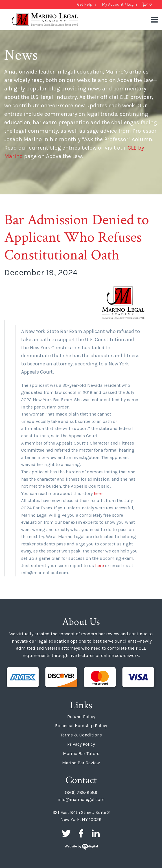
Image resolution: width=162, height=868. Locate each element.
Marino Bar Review (81, 763)
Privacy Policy (81, 744)
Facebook (81, 833)
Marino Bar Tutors (81, 753)
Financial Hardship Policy (81, 726)
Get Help (85, 4)
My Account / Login (119, 4)
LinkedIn (96, 833)
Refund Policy (81, 717)
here (98, 493)
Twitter (66, 833)
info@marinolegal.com (81, 799)
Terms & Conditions (81, 735)
